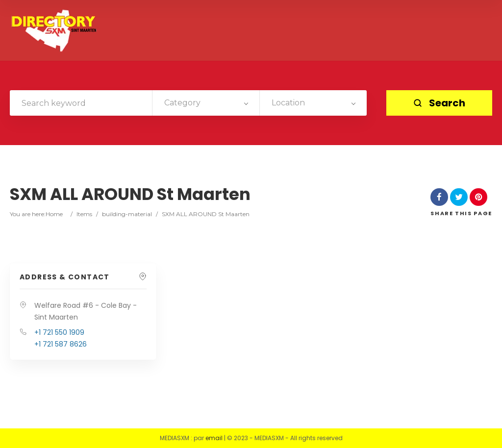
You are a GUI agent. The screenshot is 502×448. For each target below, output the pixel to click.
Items (84, 214)
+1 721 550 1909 (59, 332)
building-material (127, 214)
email (214, 438)
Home (54, 214)
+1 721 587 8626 (61, 344)
